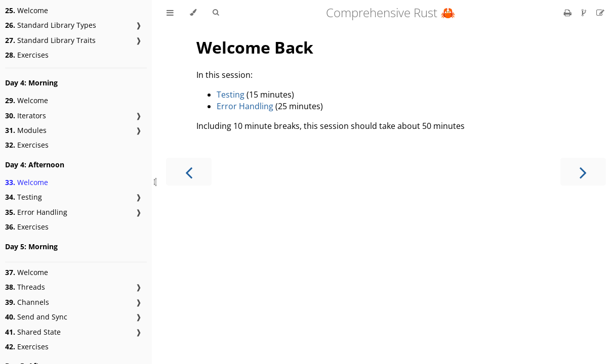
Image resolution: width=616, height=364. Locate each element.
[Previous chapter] (189, 172)
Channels (27, 302)
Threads (25, 287)
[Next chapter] (583, 172)
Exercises (27, 55)
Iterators (26, 116)
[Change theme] (193, 13)
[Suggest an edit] (600, 13)
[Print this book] (569, 13)
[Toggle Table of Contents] (170, 13)
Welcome (27, 10)
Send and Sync (36, 317)
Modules (26, 130)
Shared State (33, 332)
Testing (24, 197)
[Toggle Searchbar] (216, 13)
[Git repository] (585, 13)
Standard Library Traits (50, 40)
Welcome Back (255, 47)
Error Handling (36, 212)
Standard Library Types (51, 25)
